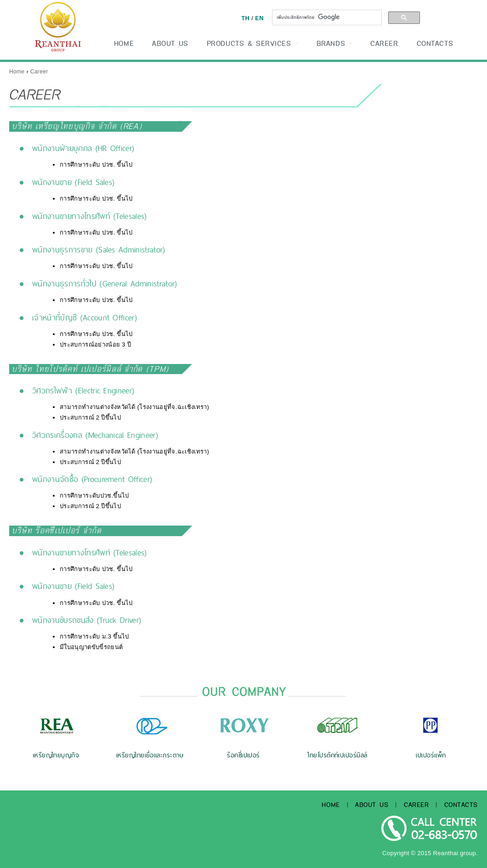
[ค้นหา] (326, 17)
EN (259, 18)
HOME (124, 44)
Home (17, 72)
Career (39, 72)
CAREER (384, 44)
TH (245, 18)
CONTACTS (435, 44)
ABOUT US (170, 44)
